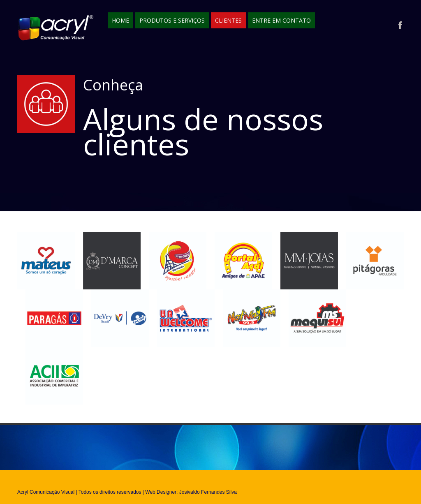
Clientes (228, 20)
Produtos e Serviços (172, 20)
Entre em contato (281, 20)
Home (120, 20)
